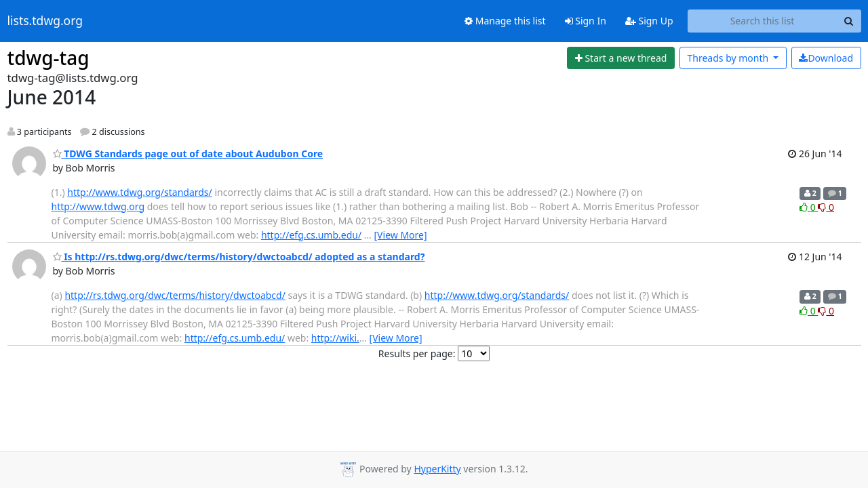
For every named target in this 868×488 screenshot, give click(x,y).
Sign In (586, 21)
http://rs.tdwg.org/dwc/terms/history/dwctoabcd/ (175, 295)
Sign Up (649, 21)
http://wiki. (335, 338)
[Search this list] (763, 21)
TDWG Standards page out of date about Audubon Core (188, 154)
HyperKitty (437, 469)
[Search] (849, 21)
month (729, 58)
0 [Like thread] (809, 207)
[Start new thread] (621, 58)
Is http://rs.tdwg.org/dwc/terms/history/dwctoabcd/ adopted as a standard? (239, 257)
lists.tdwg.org (45, 21)
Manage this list (505, 21)
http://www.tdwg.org (98, 206)
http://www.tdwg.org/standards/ (139, 192)
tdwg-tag (48, 58)
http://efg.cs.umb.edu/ (311, 235)
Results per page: (417, 353)
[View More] (401, 235)
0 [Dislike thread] (826, 207)
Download (826, 58)
